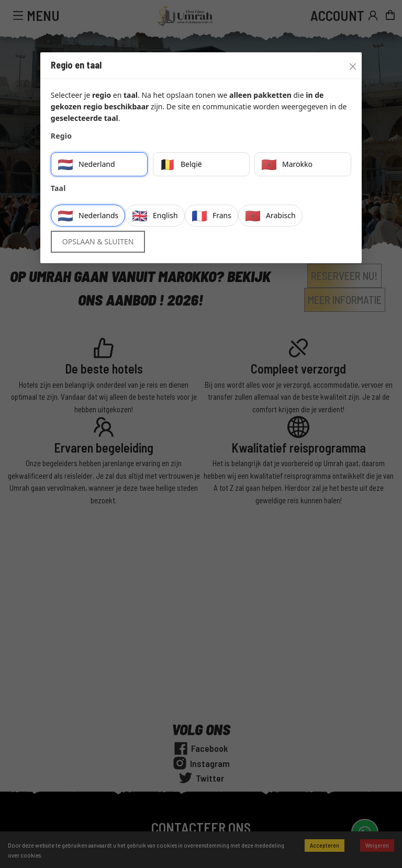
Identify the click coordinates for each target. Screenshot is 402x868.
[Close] (350, 64)
